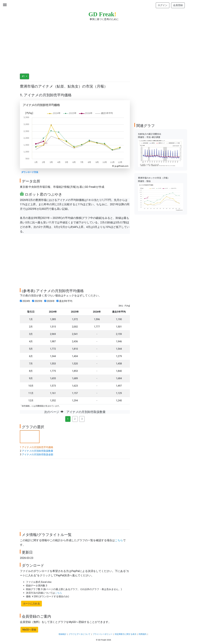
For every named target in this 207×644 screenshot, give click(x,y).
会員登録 (178, 5)
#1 (24, 76)
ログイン (163, 5)
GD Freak (102, 14)
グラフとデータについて (80, 634)
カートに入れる (31, 604)
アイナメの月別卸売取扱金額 (38, 454)
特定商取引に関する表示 (126, 634)
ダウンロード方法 (30, 172)
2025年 (38, 301)
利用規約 (143, 634)
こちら (119, 540)
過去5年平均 (65, 301)
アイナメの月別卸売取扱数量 (38, 451)
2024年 (26, 301)
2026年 (50, 301)
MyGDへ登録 (29, 630)
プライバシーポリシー (103, 634)
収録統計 (63, 634)
